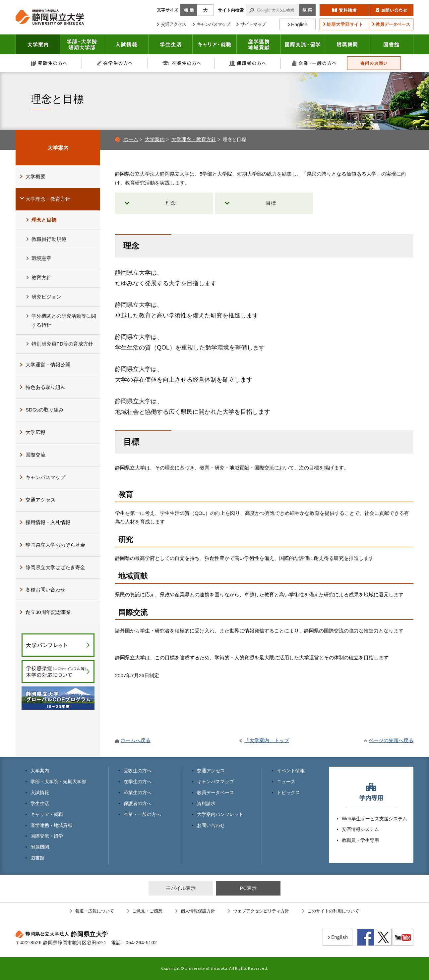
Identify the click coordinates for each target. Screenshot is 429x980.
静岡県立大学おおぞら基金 (55, 545)
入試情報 (126, 44)
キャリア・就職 (215, 44)
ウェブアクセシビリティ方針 (261, 911)
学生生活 (171, 44)
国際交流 (35, 455)
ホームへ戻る (136, 740)
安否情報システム (360, 829)
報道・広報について (95, 911)
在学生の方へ (115, 63)
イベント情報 (291, 771)
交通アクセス (40, 500)
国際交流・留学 (303, 44)
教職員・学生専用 (360, 840)
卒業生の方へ (181, 63)
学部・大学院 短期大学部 (82, 44)
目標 (271, 203)
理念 (171, 203)
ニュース (286, 782)
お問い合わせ (211, 825)
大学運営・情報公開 (48, 365)
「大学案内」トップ (267, 740)
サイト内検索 (231, 10)
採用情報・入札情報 (48, 522)
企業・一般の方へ (314, 63)
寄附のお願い (374, 63)
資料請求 (206, 803)
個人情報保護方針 (198, 911)
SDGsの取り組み (45, 410)
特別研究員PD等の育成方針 (62, 344)
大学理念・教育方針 (194, 139)
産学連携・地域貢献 (259, 44)
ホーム (131, 139)
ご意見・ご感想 (147, 911)
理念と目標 (44, 220)
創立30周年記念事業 (48, 612)
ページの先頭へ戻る (391, 740)
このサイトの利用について (333, 911)
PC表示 (248, 888)
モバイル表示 (181, 888)
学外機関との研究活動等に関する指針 (64, 320)
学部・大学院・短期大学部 (58, 782)
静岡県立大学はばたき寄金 (55, 567)
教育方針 (41, 277)
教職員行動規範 (49, 239)
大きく (206, 10)
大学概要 (35, 176)
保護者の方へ (248, 63)
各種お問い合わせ (45, 590)
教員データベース (215, 792)
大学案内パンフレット (220, 814)
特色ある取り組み (45, 387)
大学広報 (35, 432)
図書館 (391, 44)
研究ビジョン (46, 297)
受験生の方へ (49, 63)
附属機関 (347, 44)
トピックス (288, 792)
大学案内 (38, 44)
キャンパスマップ (45, 477)
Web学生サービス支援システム (374, 819)
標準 (189, 10)
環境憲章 (41, 258)
